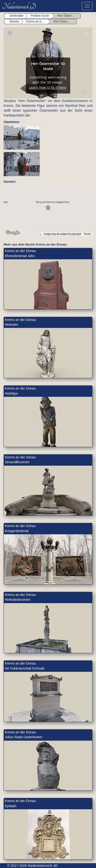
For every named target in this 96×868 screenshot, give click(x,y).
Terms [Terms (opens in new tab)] (87, 234)
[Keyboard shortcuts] (40, 234)
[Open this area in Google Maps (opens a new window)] (13, 233)
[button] (48, 208)
